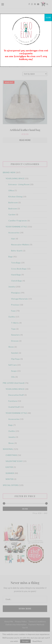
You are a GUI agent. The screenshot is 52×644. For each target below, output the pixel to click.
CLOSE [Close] (48, 17)
